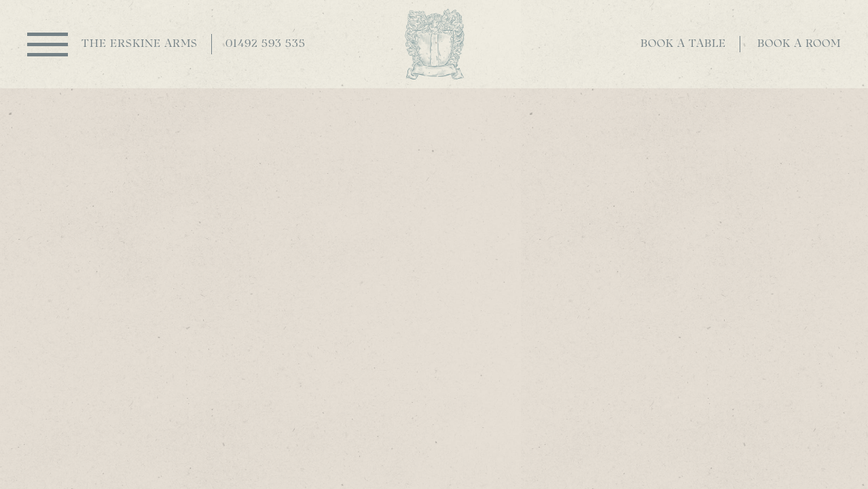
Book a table (683, 44)
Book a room (799, 44)
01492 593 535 (266, 44)
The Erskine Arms (140, 44)
